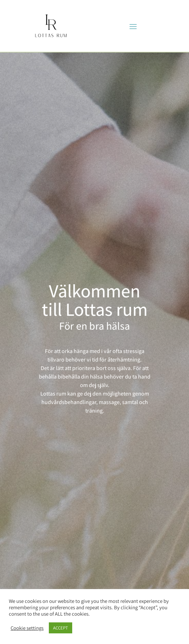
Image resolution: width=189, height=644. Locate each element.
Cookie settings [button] (27, 628)
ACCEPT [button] (61, 628)
